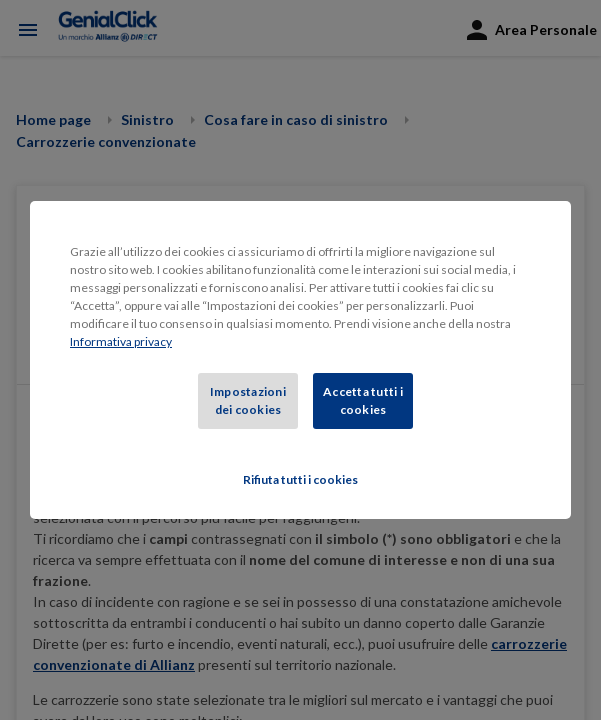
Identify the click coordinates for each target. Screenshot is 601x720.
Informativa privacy (121, 341)
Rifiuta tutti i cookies (300, 479)
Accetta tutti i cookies (363, 400)
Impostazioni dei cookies (248, 400)
